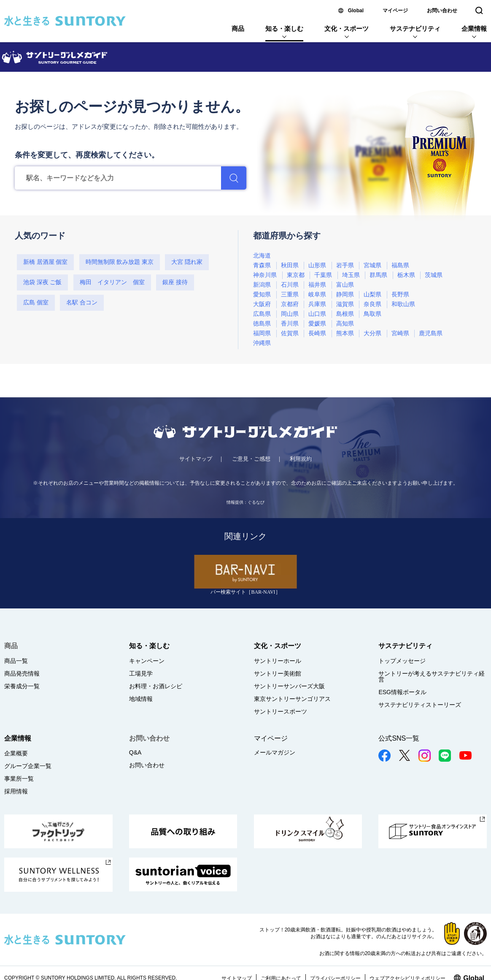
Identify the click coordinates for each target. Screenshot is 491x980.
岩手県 (345, 265)
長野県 (400, 295)
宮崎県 (400, 333)
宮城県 (372, 265)
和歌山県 (403, 304)
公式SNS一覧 (399, 738)
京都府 (290, 304)
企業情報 (474, 29)
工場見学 (141, 673)
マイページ (395, 11)
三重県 (290, 295)
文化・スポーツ (347, 29)
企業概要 (16, 753)
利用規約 (301, 459)
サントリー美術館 (278, 673)
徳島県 (262, 324)
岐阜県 (317, 295)
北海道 (262, 256)
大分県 (372, 333)
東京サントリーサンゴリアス (292, 699)
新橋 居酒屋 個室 (45, 262)
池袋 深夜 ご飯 (42, 282)
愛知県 (262, 295)
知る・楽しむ (284, 29)
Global (356, 11)
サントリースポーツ (281, 711)
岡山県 (290, 314)
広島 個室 (36, 303)
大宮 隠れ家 (187, 262)
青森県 (262, 265)
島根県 (345, 314)
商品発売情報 (22, 673)
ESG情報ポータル (402, 692)
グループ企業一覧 (28, 766)
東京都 (296, 275)
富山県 (345, 285)
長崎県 (317, 333)
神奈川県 (265, 275)
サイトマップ (196, 459)
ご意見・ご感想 (251, 459)
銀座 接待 (175, 282)
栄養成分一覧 (22, 686)
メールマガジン (275, 752)
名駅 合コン (82, 303)
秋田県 (290, 265)
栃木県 (406, 275)
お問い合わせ (442, 11)
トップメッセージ (402, 661)
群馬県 (378, 275)
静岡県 (345, 295)
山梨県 (372, 295)
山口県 (317, 314)
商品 (238, 29)
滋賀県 (345, 304)
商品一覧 (16, 661)
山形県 (317, 265)
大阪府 (262, 304)
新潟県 (262, 285)
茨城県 (434, 275)
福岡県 (262, 333)
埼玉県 (351, 275)
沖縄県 (262, 343)
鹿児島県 (431, 333)
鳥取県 (372, 314)
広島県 (262, 314)
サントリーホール (278, 661)
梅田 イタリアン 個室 (112, 282)
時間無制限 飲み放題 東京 (120, 262)
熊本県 (345, 333)
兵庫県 (317, 304)
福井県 (317, 285)
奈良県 (372, 304)
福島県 (400, 265)
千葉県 (323, 275)
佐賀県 (290, 333)
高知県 (345, 324)
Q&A (135, 752)
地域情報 (141, 699)
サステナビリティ (415, 29)
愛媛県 (317, 324)
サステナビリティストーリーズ (420, 705)
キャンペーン (147, 661)
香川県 (290, 324)
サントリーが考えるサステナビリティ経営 (432, 676)
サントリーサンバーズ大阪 (289, 686)
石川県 (290, 285)
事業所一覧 (19, 779)
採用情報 (16, 791)
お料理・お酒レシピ (156, 686)
